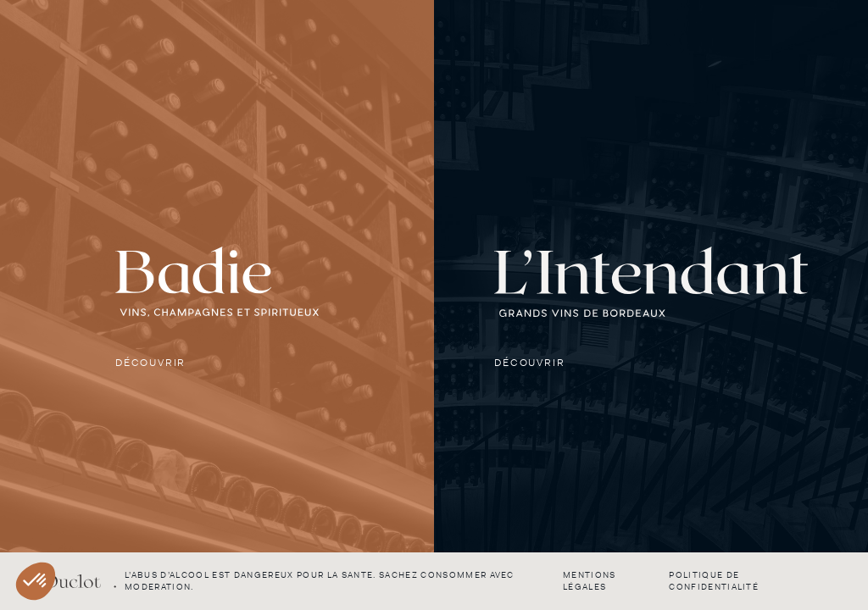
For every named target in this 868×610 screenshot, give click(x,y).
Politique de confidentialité (714, 581)
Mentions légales (590, 581)
